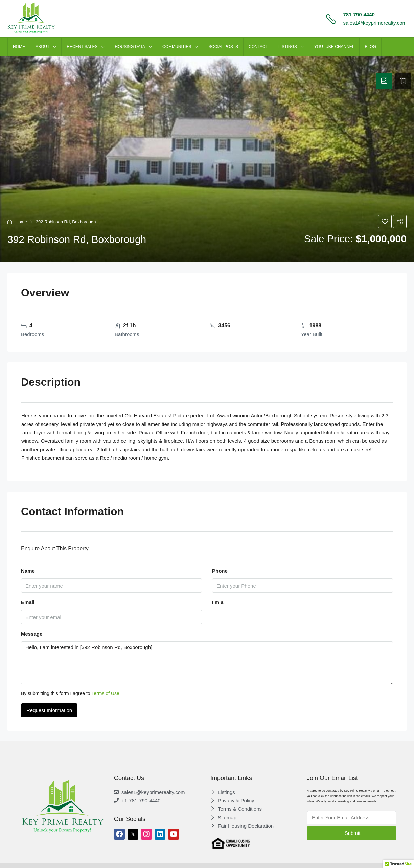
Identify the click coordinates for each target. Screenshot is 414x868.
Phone (220, 571)
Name (28, 571)
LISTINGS (288, 47)
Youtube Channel (334, 47)
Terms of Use (105, 693)
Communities (177, 47)
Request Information (49, 710)
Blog (370, 47)
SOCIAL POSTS (223, 47)
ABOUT (42, 47)
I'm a (218, 602)
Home (21, 222)
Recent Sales (82, 47)
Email (28, 602)
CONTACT (258, 47)
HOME (19, 47)
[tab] (384, 81)
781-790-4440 (359, 14)
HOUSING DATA (130, 47)
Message (32, 634)
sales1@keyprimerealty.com (375, 23)
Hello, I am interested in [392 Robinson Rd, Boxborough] (207, 663)
